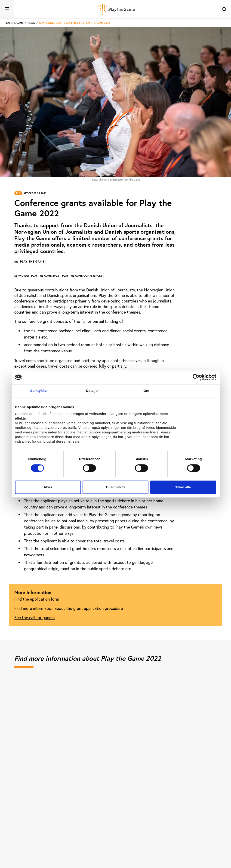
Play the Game (32, 262)
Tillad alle (183, 487)
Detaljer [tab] (92, 391)
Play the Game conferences (82, 276)
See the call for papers (34, 617)
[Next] (208, 735)
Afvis (48, 487)
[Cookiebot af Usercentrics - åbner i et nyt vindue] (196, 377)
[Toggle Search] (224, 9)
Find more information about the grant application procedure (69, 608)
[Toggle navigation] (7, 9)
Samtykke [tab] (38, 391)
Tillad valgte (115, 487)
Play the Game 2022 (45, 276)
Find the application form (37, 599)
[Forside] (115, 9)
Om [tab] (146, 391)
